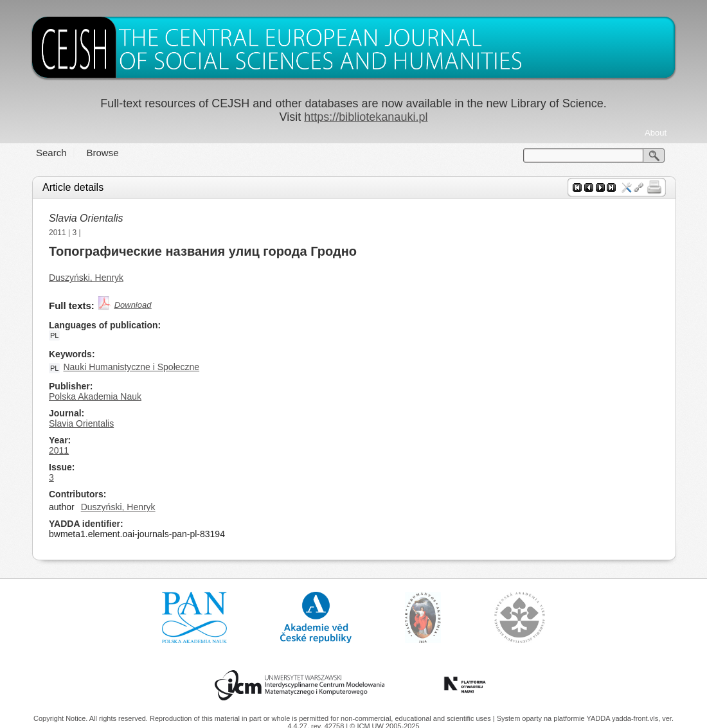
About (656, 133)
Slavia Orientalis (86, 218)
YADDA (599, 718)
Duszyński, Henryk (86, 278)
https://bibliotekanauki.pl (366, 117)
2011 (58, 233)
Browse (103, 153)
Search (51, 153)
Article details (73, 187)
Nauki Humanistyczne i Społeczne (131, 367)
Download (133, 305)
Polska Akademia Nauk (95, 396)
